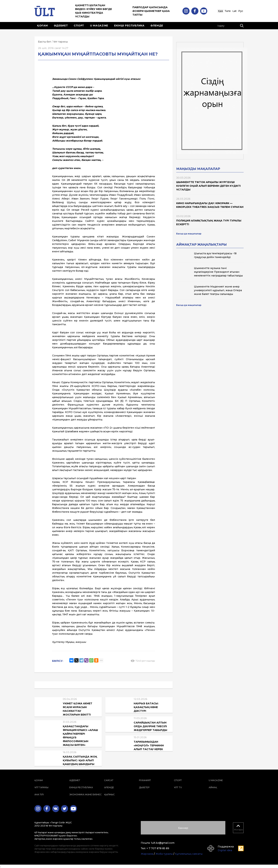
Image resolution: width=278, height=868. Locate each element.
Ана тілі (39, 794)
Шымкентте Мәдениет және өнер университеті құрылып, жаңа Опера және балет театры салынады (218, 290)
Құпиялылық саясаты (189, 854)
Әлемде (157, 26)
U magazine (99, 26)
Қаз (220, 11)
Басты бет (45, 42)
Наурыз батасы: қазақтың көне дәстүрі (146, 707)
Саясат (109, 780)
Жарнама (147, 854)
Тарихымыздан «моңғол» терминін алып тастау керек (149, 745)
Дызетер (144, 787)
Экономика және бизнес (85, 794)
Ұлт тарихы (61, 42)
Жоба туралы (164, 854)
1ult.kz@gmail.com (163, 843)
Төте (228, 11)
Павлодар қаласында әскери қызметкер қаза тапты (151, 11)
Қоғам (42, 26)
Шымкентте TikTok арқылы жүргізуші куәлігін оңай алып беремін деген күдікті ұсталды (208, 186)
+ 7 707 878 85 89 (158, 848)
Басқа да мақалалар (189, 234)
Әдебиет (61, 26)
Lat (234, 11)
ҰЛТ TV (178, 787)
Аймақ (213, 787)
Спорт (79, 26)
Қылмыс (109, 794)
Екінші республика (129, 26)
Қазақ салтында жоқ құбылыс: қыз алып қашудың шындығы (80, 760)
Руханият (145, 780)
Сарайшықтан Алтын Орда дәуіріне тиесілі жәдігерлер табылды (150, 726)
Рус (241, 11)
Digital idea (225, 850)
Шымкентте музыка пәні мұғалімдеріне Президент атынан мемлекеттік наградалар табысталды (218, 272)
